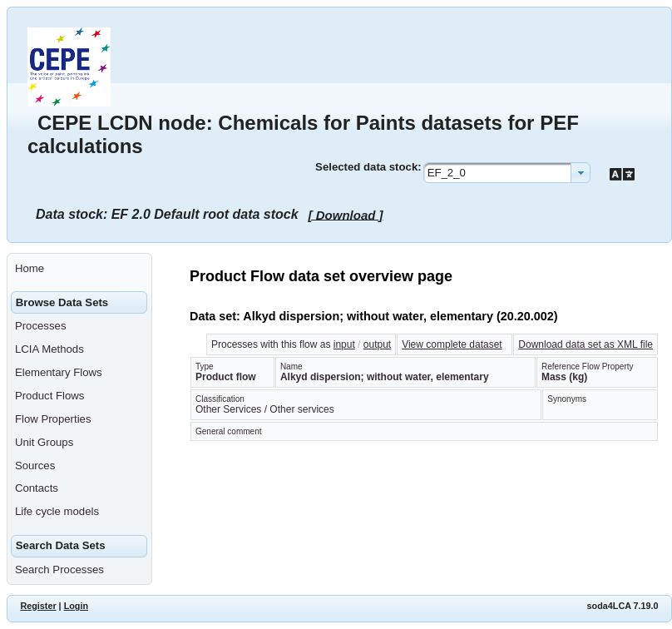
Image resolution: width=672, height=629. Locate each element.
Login (76, 606)
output (377, 344)
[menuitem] (79, 269)
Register (38, 606)
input (344, 344)
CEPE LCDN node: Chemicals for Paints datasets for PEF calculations (303, 134)
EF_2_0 (447, 173)
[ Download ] (346, 214)
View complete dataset (452, 344)
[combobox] (507, 173)
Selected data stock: (368, 167)
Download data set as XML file (586, 344)
